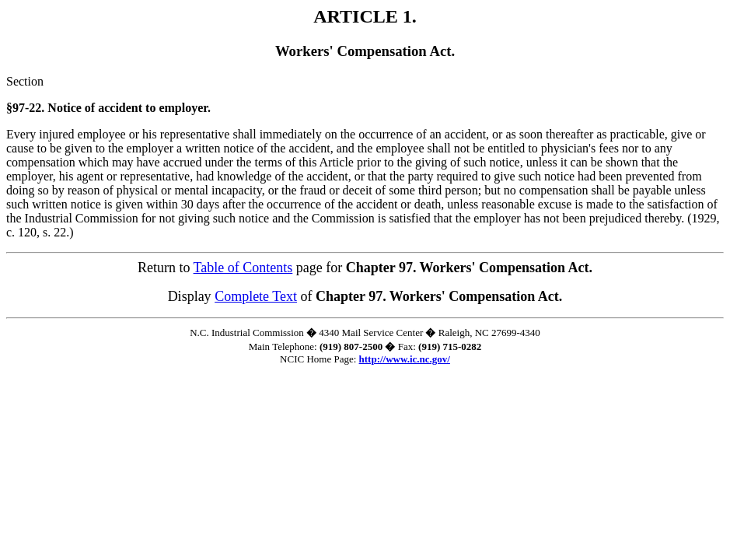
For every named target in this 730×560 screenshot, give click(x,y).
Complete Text (256, 296)
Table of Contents (243, 268)
